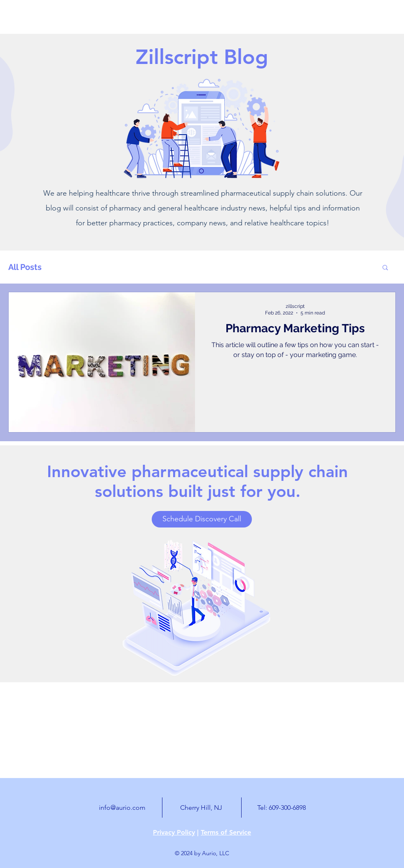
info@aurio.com (122, 808)
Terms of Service (226, 832)
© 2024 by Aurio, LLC (202, 853)
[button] (385, 268)
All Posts (25, 267)
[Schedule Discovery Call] (202, 519)
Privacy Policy (174, 832)
